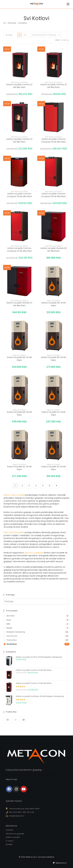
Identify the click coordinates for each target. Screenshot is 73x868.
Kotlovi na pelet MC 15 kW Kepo (54, 304)
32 (64, 40)
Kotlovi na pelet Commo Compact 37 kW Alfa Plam (19, 250)
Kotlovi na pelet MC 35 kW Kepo (19, 413)
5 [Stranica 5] (43, 486)
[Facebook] (8, 720)
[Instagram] (16, 720)
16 (61, 40)
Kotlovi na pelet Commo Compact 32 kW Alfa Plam (54, 195)
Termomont (12, 636)
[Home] (5, 23)
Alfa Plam (15, 82)
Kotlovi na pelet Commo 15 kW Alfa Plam (54, 86)
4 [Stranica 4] (36, 486)
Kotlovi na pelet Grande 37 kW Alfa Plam (19, 304)
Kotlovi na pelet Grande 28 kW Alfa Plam (54, 250)
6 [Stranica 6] (50, 486)
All (68, 40)
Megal (9, 628)
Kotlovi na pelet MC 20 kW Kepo (19, 359)
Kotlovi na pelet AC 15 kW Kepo (54, 413)
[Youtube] (24, 720)
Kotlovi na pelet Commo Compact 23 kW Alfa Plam (19, 195)
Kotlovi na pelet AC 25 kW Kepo (54, 468)
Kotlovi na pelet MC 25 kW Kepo (54, 359)
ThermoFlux (12, 640)
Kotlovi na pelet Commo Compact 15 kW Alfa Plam (54, 140)
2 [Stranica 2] (22, 486)
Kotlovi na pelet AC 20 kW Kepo (19, 468)
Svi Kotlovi (23, 23)
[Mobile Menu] (68, 4)
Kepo (49, 301)
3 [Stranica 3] (29, 486)
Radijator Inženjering (16, 632)
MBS (8, 624)
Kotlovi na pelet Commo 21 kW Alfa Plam (19, 140)
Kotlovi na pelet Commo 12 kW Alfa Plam (19, 86)
